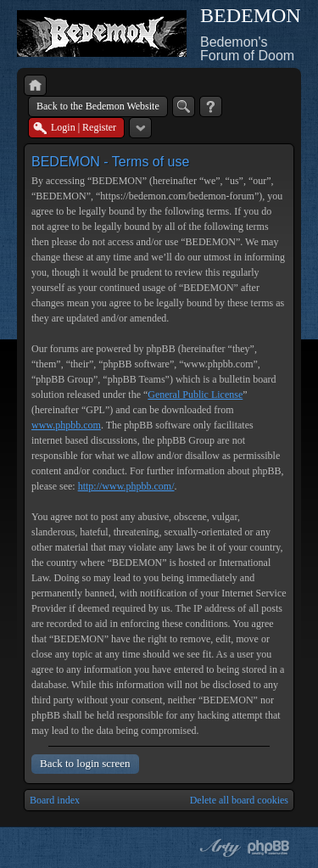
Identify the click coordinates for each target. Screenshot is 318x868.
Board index (55, 800)
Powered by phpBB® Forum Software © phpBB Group (269, 848)
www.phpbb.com (66, 425)
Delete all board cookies (239, 800)
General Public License (195, 395)
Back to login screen (85, 763)
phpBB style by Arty (218, 848)
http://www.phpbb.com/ (126, 486)
